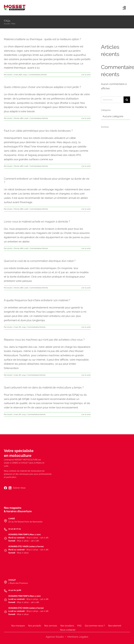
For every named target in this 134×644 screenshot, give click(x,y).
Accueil (7, 24)
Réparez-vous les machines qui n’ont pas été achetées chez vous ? (44, 340)
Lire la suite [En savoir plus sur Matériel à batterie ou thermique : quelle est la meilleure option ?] (86, 75)
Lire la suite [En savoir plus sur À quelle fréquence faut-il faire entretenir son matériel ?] (86, 327)
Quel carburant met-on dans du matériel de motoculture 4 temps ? (44, 387)
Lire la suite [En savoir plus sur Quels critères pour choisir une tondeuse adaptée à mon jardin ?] (86, 118)
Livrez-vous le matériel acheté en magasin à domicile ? (37, 222)
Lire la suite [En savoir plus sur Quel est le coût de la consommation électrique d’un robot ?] (86, 288)
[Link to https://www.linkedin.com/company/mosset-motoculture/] (10, 488)
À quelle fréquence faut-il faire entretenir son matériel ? (37, 300)
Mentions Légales (78, 637)
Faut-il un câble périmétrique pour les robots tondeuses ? (38, 131)
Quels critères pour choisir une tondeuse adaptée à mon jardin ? (42, 87)
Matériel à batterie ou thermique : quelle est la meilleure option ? (42, 39)
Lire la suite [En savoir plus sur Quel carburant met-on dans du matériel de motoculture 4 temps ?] (86, 414)
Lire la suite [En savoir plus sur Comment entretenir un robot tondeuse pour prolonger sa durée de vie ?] (86, 209)
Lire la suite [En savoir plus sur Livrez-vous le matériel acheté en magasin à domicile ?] (86, 248)
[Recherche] (127, 100)
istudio (10, 75)
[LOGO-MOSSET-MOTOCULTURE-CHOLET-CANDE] (15, 6)
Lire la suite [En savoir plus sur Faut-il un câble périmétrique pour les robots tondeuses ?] (86, 166)
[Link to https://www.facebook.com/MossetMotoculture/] (5, 488)
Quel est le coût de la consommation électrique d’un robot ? (40, 261)
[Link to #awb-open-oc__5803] (124, 8)
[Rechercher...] (112, 100)
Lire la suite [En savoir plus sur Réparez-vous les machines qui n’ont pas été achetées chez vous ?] (86, 375)
